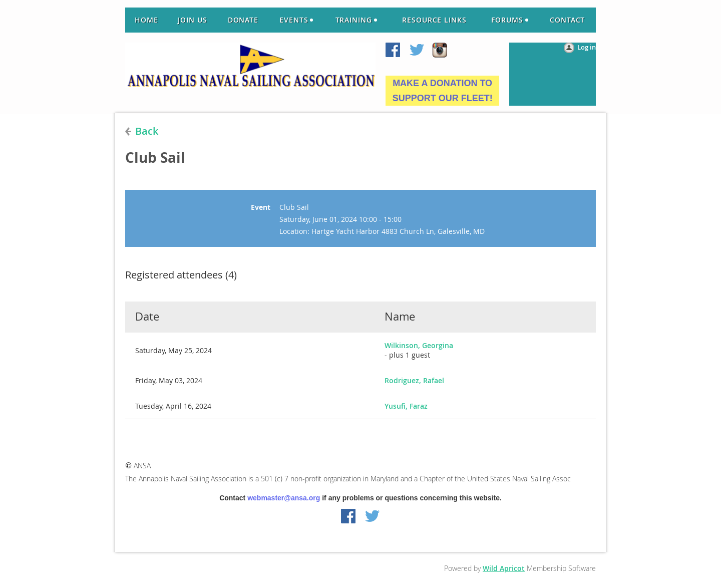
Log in (587, 47)
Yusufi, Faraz (406, 406)
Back (147, 131)
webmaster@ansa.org (284, 498)
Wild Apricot (504, 568)
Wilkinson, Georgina (419, 345)
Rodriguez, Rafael (414, 380)
